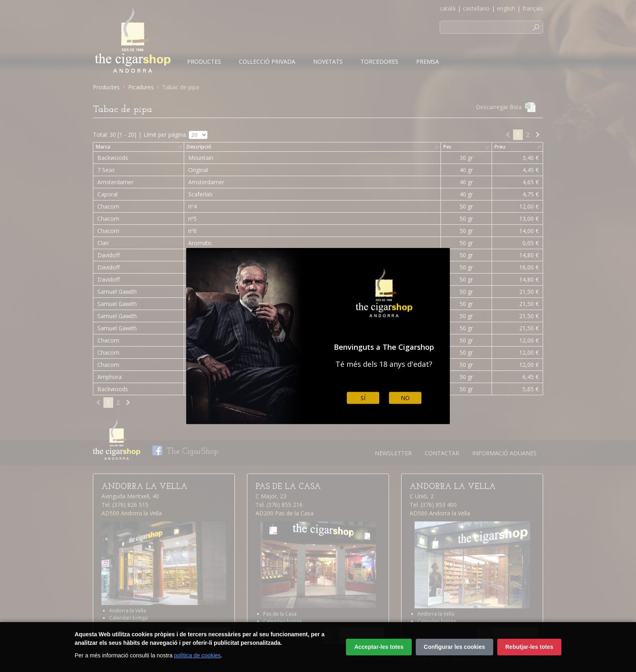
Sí (363, 398)
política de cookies (197, 655)
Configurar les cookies (454, 647)
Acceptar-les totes (379, 647)
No (405, 398)
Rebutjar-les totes (529, 647)
